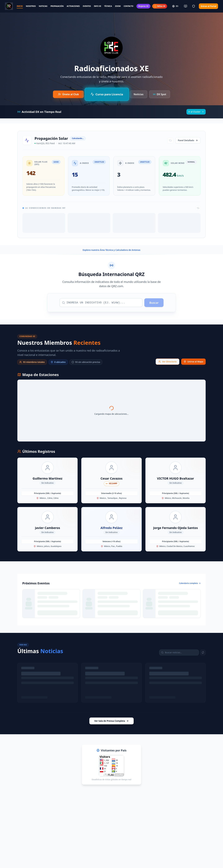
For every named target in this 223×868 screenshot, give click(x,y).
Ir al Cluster (196, 112)
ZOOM (118, 6)
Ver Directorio (167, 362)
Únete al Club (68, 94)
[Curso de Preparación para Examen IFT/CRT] (107, 94)
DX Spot (160, 94)
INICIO (20, 6)
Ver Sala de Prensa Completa (112, 721)
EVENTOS (87, 6)
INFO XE (98, 6)
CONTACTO (128, 6)
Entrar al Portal (208, 6)
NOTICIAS (43, 6)
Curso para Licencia (107, 94)
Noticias (139, 94)
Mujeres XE (143, 6)
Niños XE (160, 6)
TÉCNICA (108, 6)
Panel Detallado (188, 140)
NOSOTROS (31, 6)
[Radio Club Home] (9, 6)
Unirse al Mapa (193, 362)
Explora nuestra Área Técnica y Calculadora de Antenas (111, 250)
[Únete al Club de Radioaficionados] (68, 94)
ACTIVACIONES (73, 6)
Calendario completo (190, 583)
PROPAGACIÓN (57, 6)
